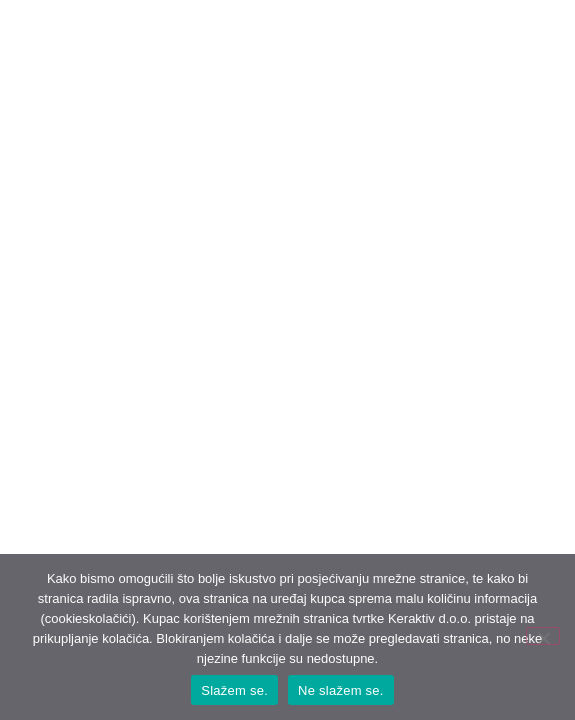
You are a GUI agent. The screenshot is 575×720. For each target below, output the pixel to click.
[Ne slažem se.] (543, 636)
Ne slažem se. (341, 690)
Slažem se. (234, 690)
